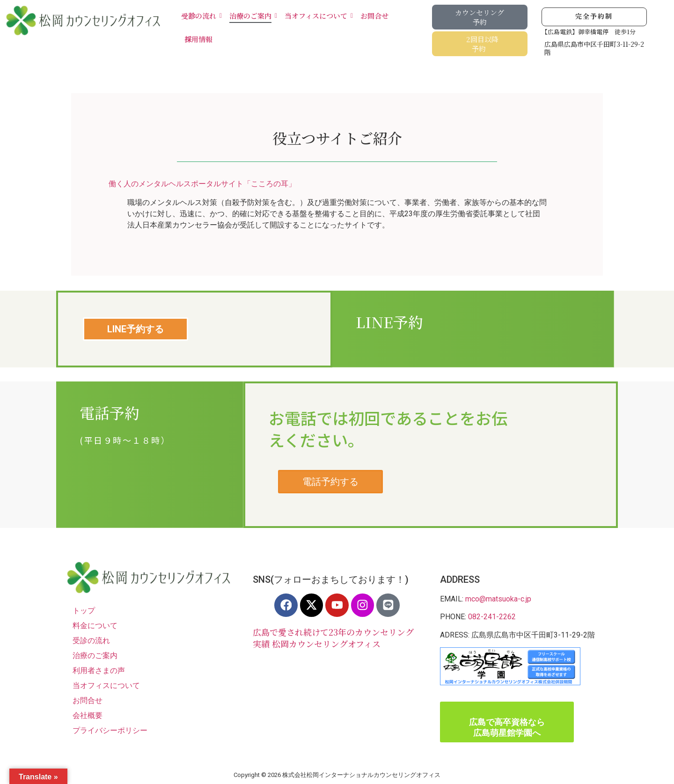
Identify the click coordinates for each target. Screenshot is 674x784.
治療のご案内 (252, 16)
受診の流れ (200, 16)
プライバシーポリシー (110, 730)
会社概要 (88, 715)
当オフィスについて (318, 16)
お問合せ (374, 16)
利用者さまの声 (99, 670)
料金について (95, 626)
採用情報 (198, 39)
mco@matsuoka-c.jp (498, 599)
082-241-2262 (492, 617)
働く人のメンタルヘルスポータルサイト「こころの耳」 (202, 184)
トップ (84, 611)
